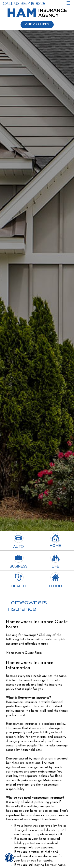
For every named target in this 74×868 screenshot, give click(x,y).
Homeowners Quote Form (24, 653)
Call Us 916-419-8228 (24, 4)
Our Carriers (37, 25)
